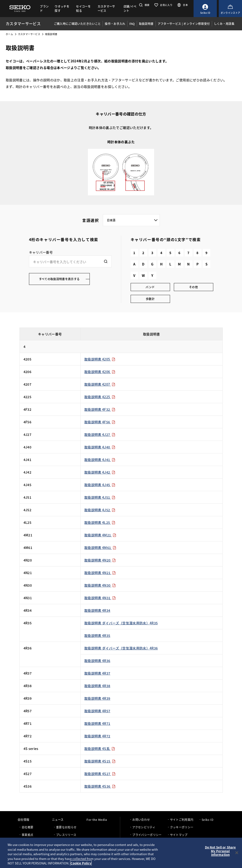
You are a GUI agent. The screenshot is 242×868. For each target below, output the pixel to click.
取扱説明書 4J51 (100, 497)
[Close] (237, 853)
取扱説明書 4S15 (100, 761)
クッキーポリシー (182, 827)
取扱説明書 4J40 (100, 447)
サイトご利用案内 (182, 820)
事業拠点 (27, 835)
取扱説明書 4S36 (100, 786)
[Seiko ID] (205, 9)
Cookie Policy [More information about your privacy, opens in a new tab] (81, 863)
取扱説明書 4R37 (97, 673)
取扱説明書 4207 (100, 384)
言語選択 (90, 220)
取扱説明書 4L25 (100, 522)
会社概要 (27, 827)
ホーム (9, 34)
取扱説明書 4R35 (97, 635)
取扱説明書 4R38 (97, 686)
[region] (121, 853)
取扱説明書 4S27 (100, 774)
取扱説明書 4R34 (97, 610)
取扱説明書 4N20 (100, 560)
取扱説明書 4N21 (100, 573)
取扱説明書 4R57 (97, 711)
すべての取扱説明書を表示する (59, 279)
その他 (193, 287)
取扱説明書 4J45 (100, 485)
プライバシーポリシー (147, 835)
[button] (144, 5)
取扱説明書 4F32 (100, 409)
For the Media (97, 820)
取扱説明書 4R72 (97, 736)
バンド (150, 287)
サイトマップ (179, 835)
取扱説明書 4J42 (100, 472)
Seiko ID (207, 820)
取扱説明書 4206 (100, 372)
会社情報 (23, 820)
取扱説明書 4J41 (100, 460)
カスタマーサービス (29, 34)
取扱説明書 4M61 (100, 548)
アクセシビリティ (144, 827)
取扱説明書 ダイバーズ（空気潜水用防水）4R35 (121, 623)
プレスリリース (66, 835)
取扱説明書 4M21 (100, 535)
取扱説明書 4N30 (100, 585)
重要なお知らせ (66, 827)
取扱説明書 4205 (100, 359)
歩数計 (150, 299)
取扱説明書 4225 (100, 397)
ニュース (58, 820)
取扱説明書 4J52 (100, 510)
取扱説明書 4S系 (100, 749)
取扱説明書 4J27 (100, 434)
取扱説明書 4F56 (100, 422)
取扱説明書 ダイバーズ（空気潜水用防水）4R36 (121, 648)
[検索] (106, 261)
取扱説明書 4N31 (100, 598)
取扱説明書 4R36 (97, 661)
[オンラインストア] (230, 9)
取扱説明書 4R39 (97, 698)
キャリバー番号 (41, 252)
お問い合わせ (141, 820)
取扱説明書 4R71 (97, 723)
